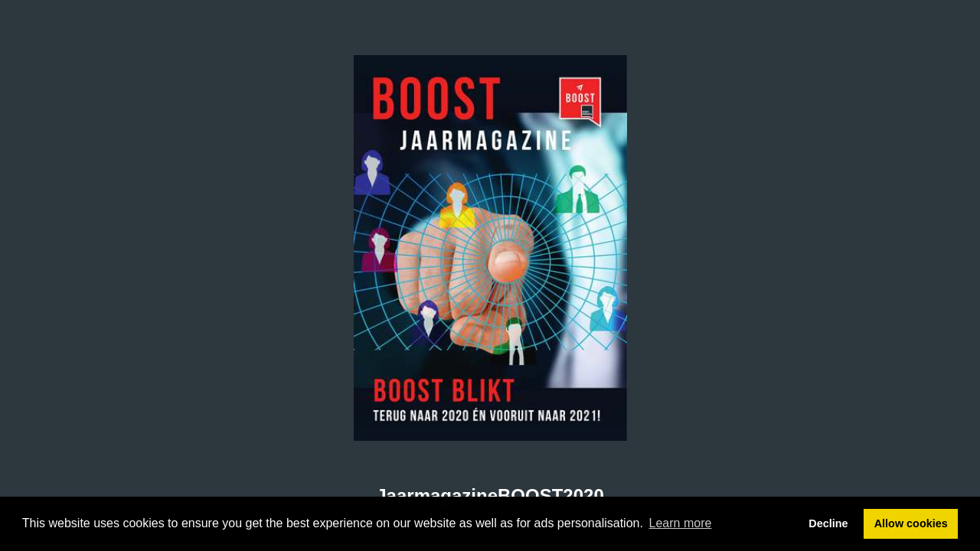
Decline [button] (828, 523)
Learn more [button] (681, 523)
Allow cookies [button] (911, 523)
